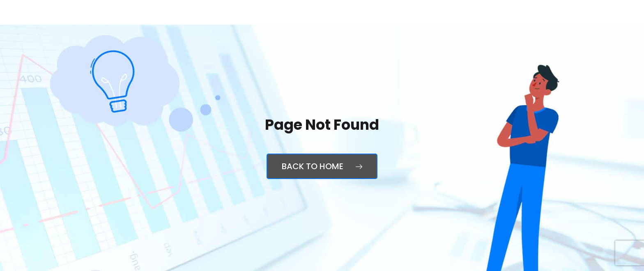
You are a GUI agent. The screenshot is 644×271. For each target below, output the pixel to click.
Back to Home (322, 166)
